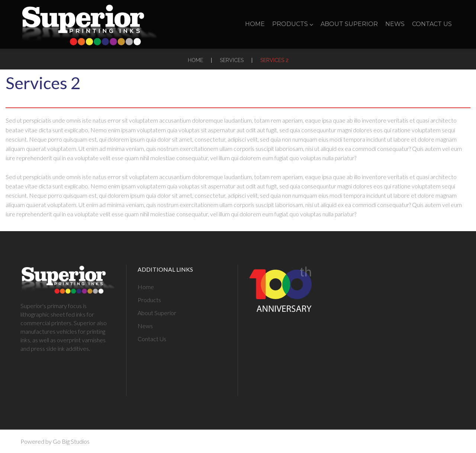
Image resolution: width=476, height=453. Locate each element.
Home (255, 24)
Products (293, 24)
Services (232, 60)
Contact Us (432, 24)
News (395, 24)
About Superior (349, 24)
